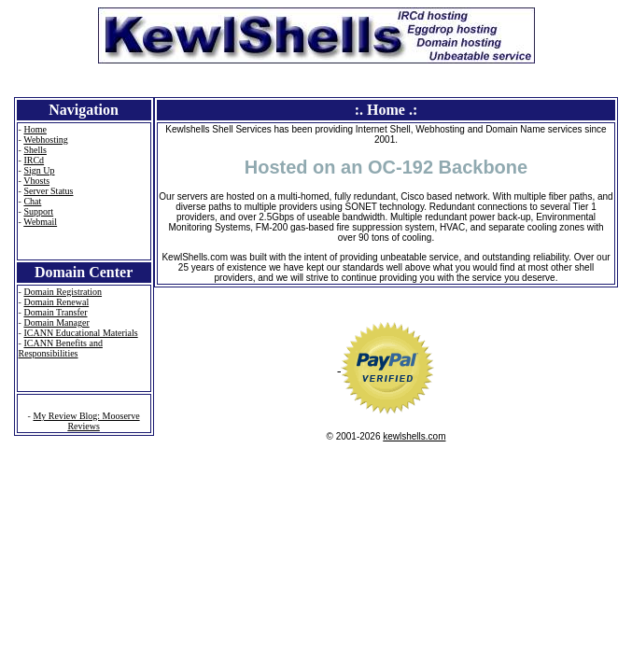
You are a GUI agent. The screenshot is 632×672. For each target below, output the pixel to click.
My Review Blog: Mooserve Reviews (86, 421)
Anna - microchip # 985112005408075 (15, 482)
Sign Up (39, 170)
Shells (35, 150)
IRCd (34, 160)
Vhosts (36, 181)
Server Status (48, 191)
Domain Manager (56, 322)
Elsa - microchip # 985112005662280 (51, 482)
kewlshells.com (414, 436)
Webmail (40, 222)
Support (38, 211)
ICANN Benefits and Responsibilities (61, 348)
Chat (32, 201)
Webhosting (46, 140)
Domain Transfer (55, 312)
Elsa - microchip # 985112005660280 (33, 482)
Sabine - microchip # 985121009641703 (69, 482)
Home (35, 129)
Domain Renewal (56, 302)
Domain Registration (63, 292)
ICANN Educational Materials (80, 333)
